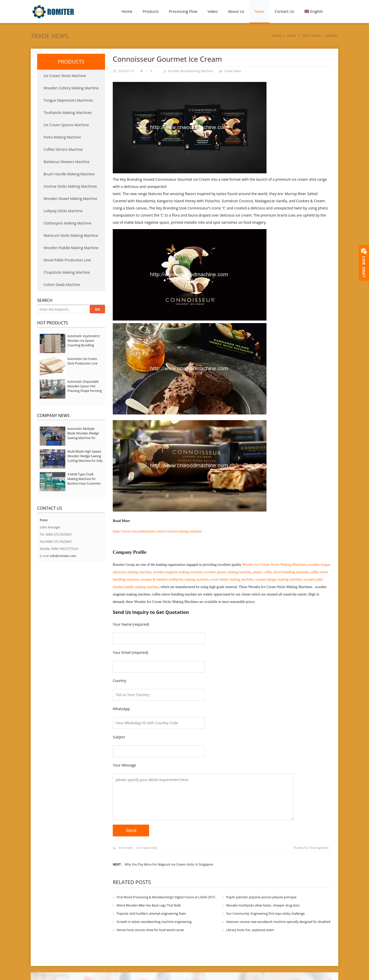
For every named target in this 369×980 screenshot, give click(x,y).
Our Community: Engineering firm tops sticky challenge (266, 914)
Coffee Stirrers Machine (63, 149)
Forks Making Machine (62, 137)
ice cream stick (147, 848)
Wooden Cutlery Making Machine (71, 88)
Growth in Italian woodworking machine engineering (154, 922)
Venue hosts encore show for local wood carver (150, 930)
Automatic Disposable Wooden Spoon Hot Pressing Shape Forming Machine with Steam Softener (85, 391)
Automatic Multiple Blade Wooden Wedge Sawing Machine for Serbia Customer (83, 436)
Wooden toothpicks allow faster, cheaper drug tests (263, 905)
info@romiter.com (63, 556)
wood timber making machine (232, 579)
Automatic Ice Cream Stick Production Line (82, 361)
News (260, 11)
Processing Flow (183, 11)
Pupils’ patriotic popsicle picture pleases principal (261, 897)
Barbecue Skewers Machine (66, 162)
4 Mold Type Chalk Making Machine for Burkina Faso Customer (84, 479)
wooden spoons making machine (228, 572)
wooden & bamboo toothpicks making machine (175, 579)
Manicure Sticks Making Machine (71, 235)
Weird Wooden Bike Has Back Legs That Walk (149, 905)
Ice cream (126, 848)
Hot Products (53, 323)
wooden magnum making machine (178, 572)
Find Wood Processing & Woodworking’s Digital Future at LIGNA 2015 (166, 897)
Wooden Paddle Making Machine (71, 248)
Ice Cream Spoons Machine (66, 125)
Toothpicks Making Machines (68, 113)
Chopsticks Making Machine (67, 272)
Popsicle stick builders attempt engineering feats (151, 914)
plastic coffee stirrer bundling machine (281, 572)
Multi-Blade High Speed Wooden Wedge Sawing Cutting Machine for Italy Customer (85, 458)
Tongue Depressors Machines (68, 100)
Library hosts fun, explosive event (250, 930)
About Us (236, 11)
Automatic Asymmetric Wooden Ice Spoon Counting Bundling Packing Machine (84, 343)
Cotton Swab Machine (62, 285)
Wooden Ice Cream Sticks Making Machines (274, 565)
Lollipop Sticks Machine (63, 211)
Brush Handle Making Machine (69, 174)
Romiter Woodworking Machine (191, 71)
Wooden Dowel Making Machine (70, 199)
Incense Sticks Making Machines (70, 186)
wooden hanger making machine (278, 579)
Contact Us (284, 11)
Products (150, 11)
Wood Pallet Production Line (67, 260)
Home (127, 11)
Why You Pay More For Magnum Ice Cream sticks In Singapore (169, 864)
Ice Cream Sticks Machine (65, 76)
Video (213, 11)
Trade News (50, 36)
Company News (53, 416)
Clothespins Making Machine (68, 223)
